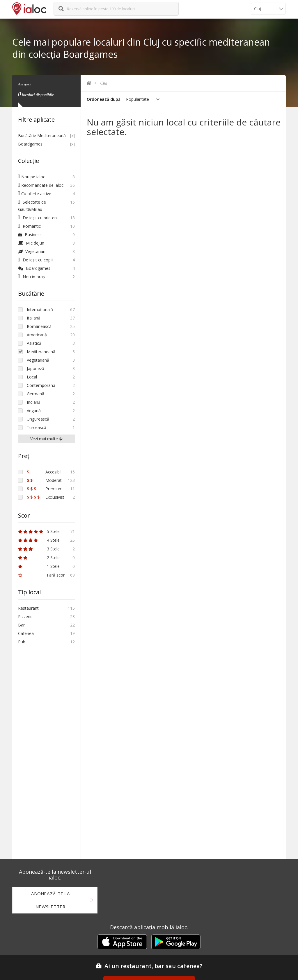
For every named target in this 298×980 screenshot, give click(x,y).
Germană (36, 394)
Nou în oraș (31, 277)
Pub (22, 642)
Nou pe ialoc (32, 177)
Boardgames (30, 144)
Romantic (29, 226)
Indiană (34, 402)
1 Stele (39, 566)
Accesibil (44, 472)
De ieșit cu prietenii (38, 218)
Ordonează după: (104, 99)
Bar (21, 625)
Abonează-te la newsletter (51, 900)
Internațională (40, 309)
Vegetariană (38, 360)
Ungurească (38, 419)
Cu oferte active (35, 194)
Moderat (44, 480)
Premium (45, 489)
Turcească (37, 427)
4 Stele (39, 540)
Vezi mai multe (46, 439)
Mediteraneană (41, 352)
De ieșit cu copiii (36, 260)
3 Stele (39, 549)
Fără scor (41, 575)
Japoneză (36, 368)
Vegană (34, 411)
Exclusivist (46, 497)
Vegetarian (32, 251)
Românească (39, 326)
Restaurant (28, 608)
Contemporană (41, 385)
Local (32, 377)
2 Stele (39, 558)
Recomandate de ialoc (41, 185)
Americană (37, 335)
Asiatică (34, 343)
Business (30, 235)
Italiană (34, 318)
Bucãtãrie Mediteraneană (42, 135)
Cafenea (26, 633)
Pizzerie (25, 616)
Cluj (104, 83)
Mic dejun (31, 243)
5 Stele (39, 531)
